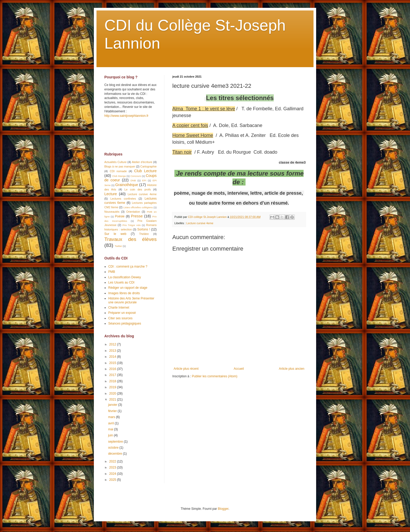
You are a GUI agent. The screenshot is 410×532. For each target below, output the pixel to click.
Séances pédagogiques (125, 323)
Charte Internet (119, 308)
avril (111, 423)
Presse (137, 216)
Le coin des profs (138, 189)
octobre (114, 448)
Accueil (239, 369)
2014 (113, 357)
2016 (113, 369)
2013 (113, 351)
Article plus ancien (292, 369)
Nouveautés (112, 212)
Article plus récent (186, 369)
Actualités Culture (115, 162)
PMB (112, 272)
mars (112, 417)
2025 (113, 480)
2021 (113, 400)
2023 (113, 467)
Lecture (111, 194)
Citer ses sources (120, 318)
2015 (113, 363)
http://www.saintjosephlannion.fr (126, 116)
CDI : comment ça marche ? (128, 267)
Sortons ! (144, 229)
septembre (116, 442)
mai (111, 429)
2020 (113, 394)
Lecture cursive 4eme (200, 223)
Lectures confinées (123, 199)
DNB (133, 180)
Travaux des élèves (130, 239)
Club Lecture (145, 171)
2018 (113, 381)
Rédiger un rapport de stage (128, 288)
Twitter (118, 246)
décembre (115, 454)
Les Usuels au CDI (121, 282)
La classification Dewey (125, 277)
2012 (113, 344)
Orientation (133, 212)
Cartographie (149, 166)
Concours (136, 176)
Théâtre (144, 234)
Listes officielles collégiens (138, 207)
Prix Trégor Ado (132, 225)
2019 (113, 387)
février (113, 411)
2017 (113, 375)
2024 (113, 474)
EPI (144, 180)
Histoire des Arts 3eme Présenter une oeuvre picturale (131, 300)
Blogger (223, 509)
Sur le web (115, 234)
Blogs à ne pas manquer (120, 166)
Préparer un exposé (122, 313)
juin (111, 435)
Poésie (120, 216)
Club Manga (119, 176)
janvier (113, 405)
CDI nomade (118, 171)
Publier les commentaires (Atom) (215, 376)
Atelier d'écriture (142, 162)
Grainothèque (127, 185)
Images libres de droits (124, 293)
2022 (113, 461)
